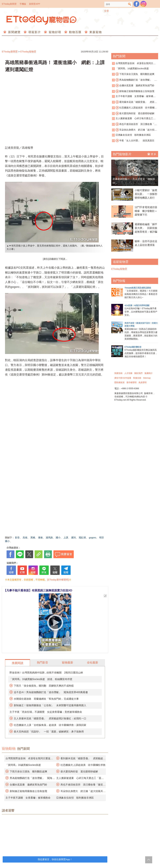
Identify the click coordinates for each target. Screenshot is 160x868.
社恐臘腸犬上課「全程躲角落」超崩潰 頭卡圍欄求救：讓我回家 (50, 725)
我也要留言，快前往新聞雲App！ (55, 859)
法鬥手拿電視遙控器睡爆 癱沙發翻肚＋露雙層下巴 (146, 211)
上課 (66, 538)
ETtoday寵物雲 (42, 20)
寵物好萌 (54, 32)
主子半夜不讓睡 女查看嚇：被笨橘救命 (28, 798)
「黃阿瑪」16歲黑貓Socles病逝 (23, 765)
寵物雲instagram (143, 4)
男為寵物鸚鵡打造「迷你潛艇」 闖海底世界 (134, 80)
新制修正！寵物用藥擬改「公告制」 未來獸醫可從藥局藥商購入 (50, 705)
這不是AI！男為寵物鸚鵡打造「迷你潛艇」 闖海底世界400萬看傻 (51, 692)
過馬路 (49, 538)
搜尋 (130, 4)
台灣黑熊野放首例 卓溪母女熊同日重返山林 (134, 64)
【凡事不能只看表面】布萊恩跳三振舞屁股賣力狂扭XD (38, 590)
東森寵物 (95, 32)
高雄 (25, 538)
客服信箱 (137, 378)
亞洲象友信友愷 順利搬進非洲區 (75, 798)
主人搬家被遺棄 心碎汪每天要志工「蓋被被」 (133, 119)
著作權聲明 (131, 382)
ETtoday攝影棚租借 (133, 347)
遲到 (73, 538)
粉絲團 (136, 4)
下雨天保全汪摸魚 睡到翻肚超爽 (28, 772)
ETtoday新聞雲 (9, 4)
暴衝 (40, 538)
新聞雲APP (35, 4)
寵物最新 (67, 663)
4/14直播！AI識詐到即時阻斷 (137, 305)
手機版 (23, 4)
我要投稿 (118, 373)
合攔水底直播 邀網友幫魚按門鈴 (28, 785)
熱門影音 (42, 663)
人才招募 (128, 373)
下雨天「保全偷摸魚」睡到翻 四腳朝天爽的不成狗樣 (44, 686)
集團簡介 (149, 373)
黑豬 (33, 538)
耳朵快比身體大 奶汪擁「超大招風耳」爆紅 (134, 130)
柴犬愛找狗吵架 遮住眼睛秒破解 (79, 772)
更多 (152, 154)
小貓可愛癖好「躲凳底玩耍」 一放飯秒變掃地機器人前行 (146, 194)
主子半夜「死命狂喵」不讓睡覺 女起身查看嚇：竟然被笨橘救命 (46, 712)
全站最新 (92, 663)
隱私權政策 (119, 382)
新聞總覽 (14, 32)
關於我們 (138, 373)
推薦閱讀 (17, 663)
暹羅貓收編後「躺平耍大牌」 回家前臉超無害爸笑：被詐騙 (146, 228)
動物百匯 (75, 32)
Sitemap (147, 378)
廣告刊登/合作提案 (123, 378)
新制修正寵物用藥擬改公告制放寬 (28, 791)
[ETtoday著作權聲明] (58, 580)
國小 (58, 538)
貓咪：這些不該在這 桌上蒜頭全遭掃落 (146, 243)
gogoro (93, 538)
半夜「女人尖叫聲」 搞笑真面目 (135, 141)
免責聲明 (142, 382)
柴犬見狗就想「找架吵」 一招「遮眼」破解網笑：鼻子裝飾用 (49, 732)
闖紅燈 (82, 538)
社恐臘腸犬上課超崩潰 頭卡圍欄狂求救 (83, 765)
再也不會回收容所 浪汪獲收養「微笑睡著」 (134, 124)
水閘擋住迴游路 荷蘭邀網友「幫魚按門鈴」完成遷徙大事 (46, 699)
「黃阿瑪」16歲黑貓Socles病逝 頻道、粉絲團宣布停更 (41, 679)
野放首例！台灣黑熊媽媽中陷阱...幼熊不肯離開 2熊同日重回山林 (46, 673)
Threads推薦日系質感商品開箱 (138, 288)
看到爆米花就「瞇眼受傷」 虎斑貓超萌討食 (134, 102)
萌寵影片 (34, 32)
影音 (17, 538)
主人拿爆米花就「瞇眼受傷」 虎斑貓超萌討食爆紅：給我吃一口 (50, 718)
